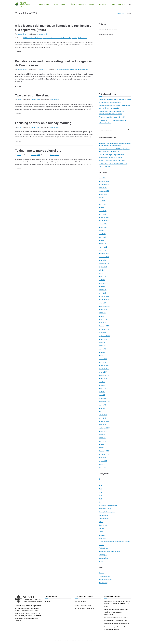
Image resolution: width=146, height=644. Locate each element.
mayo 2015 (102, 441)
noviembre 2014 (104, 454)
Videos (101, 561)
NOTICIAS (92, 4)
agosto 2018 (103, 339)
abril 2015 (102, 444)
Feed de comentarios (106, 580)
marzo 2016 (103, 412)
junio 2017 (102, 385)
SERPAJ (68, 640)
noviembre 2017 (104, 369)
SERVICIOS (103, 4)
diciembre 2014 (104, 451)
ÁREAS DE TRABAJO (78, 4)
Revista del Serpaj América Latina (110, 551)
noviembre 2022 (104, 221)
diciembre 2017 (104, 365)
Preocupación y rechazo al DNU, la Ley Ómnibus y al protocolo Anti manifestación (114, 107)
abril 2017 (102, 392)
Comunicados (65, 70)
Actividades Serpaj (105, 509)
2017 (101, 489)
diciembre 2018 (104, 326)
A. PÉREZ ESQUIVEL (61, 4)
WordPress (88, 640)
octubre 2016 (103, 398)
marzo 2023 (103, 211)
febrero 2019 (103, 319)
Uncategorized (54, 100)
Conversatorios (104, 519)
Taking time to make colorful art (38, 151)
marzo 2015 (103, 448)
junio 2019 (102, 313)
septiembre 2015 (104, 428)
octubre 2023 (103, 188)
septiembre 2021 (104, 264)
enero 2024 (103, 178)
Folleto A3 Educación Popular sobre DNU (112, 117)
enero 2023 (103, 214)
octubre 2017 (103, 372)
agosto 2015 (103, 431)
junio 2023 (102, 201)
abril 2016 (102, 408)
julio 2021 (102, 270)
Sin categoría (103, 555)
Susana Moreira (22, 34)
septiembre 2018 (104, 336)
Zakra (82, 640)
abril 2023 (102, 207)
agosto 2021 (103, 267)
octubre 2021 (103, 260)
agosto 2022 (103, 227)
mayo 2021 (102, 277)
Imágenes (102, 535)
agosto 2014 (103, 461)
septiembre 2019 (104, 306)
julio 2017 (102, 382)
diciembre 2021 (104, 254)
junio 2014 (102, 467)
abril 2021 (102, 280)
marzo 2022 (103, 244)
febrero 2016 (103, 415)
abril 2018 (102, 352)
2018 (25, 38)
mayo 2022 (102, 237)
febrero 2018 (103, 359)
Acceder (102, 573)
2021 (101, 502)
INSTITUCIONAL (45, 4)
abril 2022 (102, 240)
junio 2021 (102, 273)
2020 (101, 499)
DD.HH (72, 70)
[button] (51, 4)
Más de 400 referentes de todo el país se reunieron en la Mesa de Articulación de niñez (115, 101)
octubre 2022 (103, 224)
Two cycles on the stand (32, 95)
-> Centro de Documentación (108, 30)
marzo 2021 (103, 283)
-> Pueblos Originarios (106, 34)
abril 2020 (102, 287)
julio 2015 (102, 435)
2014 (101, 479)
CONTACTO (121, 4)
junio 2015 (102, 438)
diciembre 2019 (104, 296)
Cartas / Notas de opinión (55, 38)
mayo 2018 (102, 349)
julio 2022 (102, 231)
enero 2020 (103, 293)
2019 (58, 70)
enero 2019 (103, 323)
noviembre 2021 (104, 257)
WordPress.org (104, 583)
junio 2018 (102, 346)
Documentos (67, 38)
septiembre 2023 (104, 191)
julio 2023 (102, 198)
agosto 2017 (103, 379)
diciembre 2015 (104, 421)
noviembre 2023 (104, 184)
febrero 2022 (103, 247)
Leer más (19, 52)
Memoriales (103, 538)
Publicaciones (82, 38)
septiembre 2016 (104, 402)
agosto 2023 (103, 194)
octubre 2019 (103, 303)
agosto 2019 (103, 310)
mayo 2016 (102, 405)
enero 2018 (103, 362)
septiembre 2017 (104, 375)
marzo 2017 (103, 395)
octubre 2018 (103, 333)
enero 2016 (103, 418)
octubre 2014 (103, 458)
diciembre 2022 (104, 217)
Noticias (75, 38)
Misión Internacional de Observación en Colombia (115, 542)
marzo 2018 (103, 356)
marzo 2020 (103, 290)
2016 (101, 486)
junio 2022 (102, 234)
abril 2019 (102, 316)
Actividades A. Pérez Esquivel (37, 38)
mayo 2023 (102, 204)
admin (19, 100)
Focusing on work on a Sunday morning (43, 123)
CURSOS (113, 4)
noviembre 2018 (104, 329)
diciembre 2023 (104, 181)
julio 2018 (102, 342)
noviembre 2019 (104, 300)
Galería (101, 532)
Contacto (48, 601)
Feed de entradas (104, 576)
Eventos (101, 528)
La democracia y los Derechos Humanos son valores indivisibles (113, 122)
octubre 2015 (103, 425)
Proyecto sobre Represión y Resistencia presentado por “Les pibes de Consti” (111, 113)
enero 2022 (103, 250)
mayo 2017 (102, 389)
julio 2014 (102, 464)
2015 (101, 482)
